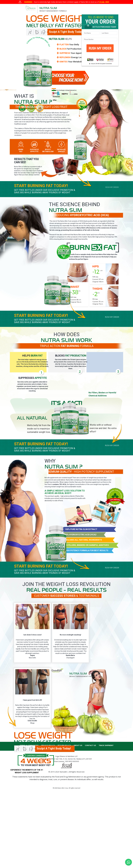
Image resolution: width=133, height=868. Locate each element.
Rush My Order (112, 187)
